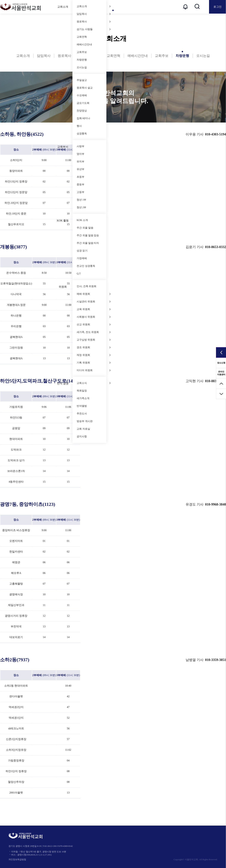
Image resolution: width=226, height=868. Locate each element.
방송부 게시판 (85, 421)
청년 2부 (81, 207)
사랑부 (81, 146)
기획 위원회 (94, 363)
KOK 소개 (82, 220)
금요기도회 (83, 103)
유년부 (81, 169)
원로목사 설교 (85, 88)
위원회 (63, 287)
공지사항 (82, 436)
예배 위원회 (94, 294)
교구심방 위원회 (94, 340)
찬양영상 (94, 111)
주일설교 (94, 80)
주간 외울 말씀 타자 (88, 243)
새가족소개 (83, 398)
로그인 (218, 7)
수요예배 (82, 95)
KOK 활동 (63, 221)
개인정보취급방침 (17, 859)
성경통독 (82, 134)
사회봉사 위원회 (94, 317)
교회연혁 (82, 37)
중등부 (81, 184)
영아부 (81, 154)
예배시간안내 (84, 44)
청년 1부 (81, 200)
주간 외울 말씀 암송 (88, 235)
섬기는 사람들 (94, 29)
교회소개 (63, 7)
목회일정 (82, 391)
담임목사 (94, 14)
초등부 (81, 177)
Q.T (79, 274)
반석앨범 (82, 406)
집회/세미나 (83, 118)
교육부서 (63, 147)
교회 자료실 (83, 429)
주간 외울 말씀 (85, 228)
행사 (79, 126)
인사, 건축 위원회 (87, 286)
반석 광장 (63, 383)
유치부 (81, 162)
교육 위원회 (94, 309)
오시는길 (82, 67)
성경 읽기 (82, 251)
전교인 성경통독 (86, 266)
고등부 (81, 192)
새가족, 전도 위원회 (94, 332)
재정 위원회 (94, 355)
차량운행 (82, 60)
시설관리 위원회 (94, 302)
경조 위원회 (94, 347)
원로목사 (94, 22)
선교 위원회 (94, 324)
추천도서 (82, 414)
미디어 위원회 (94, 370)
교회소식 (94, 383)
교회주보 (82, 52)
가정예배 (82, 258)
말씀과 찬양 (63, 81)
